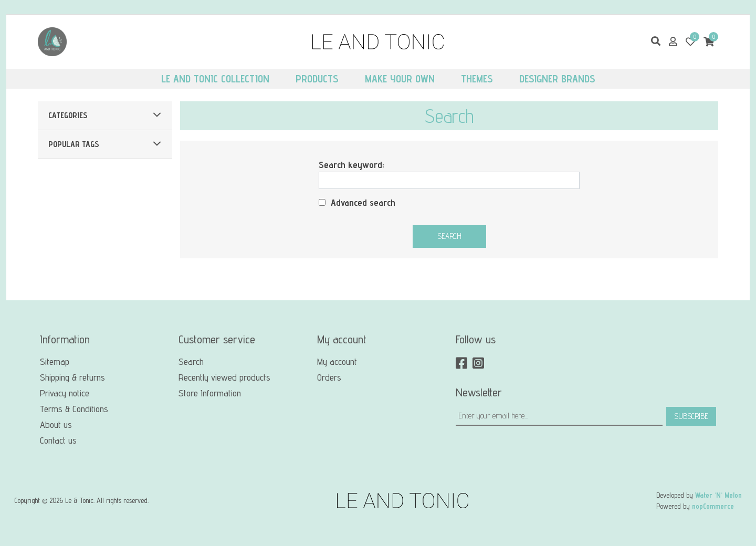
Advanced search (363, 202)
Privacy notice (65, 393)
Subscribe (691, 416)
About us (56, 424)
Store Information (210, 393)
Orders (329, 377)
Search (449, 236)
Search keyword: (351, 165)
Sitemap (55, 361)
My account (337, 361)
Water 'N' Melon (718, 495)
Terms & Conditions (74, 409)
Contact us (58, 440)
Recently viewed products (224, 377)
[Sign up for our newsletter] (559, 416)
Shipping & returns (72, 377)
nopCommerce (713, 506)
